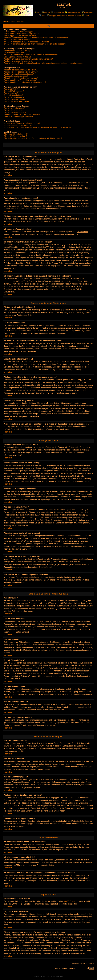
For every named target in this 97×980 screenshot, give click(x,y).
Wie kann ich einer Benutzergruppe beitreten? (22, 114)
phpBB (43, 976)
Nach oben (8, 175)
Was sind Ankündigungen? (14, 97)
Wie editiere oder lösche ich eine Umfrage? (21, 78)
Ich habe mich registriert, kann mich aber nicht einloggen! (26, 42)
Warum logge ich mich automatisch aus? (20, 36)
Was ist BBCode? (11, 89)
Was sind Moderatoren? (13, 110)
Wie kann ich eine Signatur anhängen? (19, 74)
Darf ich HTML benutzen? (14, 91)
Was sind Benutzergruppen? (15, 112)
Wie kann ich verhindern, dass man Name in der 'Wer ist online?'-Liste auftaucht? (36, 38)
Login (86, 16)
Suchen (46, 13)
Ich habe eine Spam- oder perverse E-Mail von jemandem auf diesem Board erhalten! (37, 127)
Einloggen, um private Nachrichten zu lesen (64, 16)
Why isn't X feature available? (15, 136)
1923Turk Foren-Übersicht (13, 22)
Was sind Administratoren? (14, 108)
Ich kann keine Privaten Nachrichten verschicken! (23, 123)
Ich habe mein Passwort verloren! (17, 40)
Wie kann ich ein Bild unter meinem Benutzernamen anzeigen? (29, 59)
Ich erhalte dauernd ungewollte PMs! (18, 125)
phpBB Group (69, 901)
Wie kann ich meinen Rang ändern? (18, 61)
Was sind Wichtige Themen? (15, 99)
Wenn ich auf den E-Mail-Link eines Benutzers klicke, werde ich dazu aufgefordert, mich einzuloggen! (44, 63)
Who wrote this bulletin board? (16, 134)
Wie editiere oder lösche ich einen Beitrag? (21, 72)
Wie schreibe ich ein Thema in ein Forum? (20, 70)
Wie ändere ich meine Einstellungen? (18, 51)
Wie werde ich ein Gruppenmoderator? (19, 116)
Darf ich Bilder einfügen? (13, 95)
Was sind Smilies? (11, 93)
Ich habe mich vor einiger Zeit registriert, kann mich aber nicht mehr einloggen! (35, 44)
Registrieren (88, 13)
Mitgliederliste (58, 13)
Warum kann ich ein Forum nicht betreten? (20, 80)
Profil (42, 16)
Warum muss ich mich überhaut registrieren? (21, 34)
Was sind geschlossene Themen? (17, 101)
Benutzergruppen (73, 13)
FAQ (37, 13)
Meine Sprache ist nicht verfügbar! (17, 57)
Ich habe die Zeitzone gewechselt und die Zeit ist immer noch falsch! (31, 55)
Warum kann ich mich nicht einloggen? (19, 32)
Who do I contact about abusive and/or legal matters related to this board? (33, 138)
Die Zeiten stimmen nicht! (14, 53)
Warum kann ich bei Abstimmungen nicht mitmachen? (25, 82)
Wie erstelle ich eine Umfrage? (16, 76)
